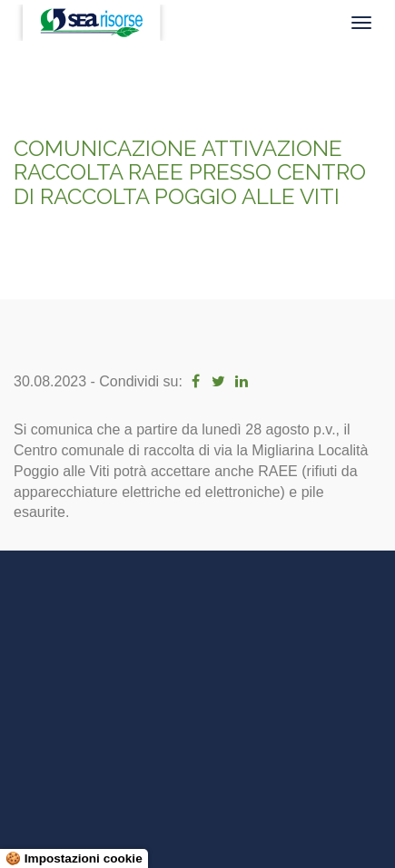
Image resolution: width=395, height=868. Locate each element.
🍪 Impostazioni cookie (74, 858)
